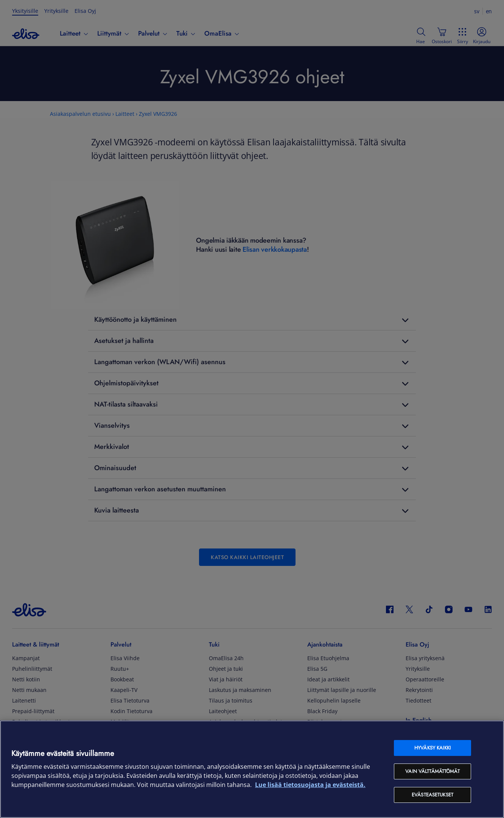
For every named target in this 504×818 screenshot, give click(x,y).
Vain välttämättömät (432, 771)
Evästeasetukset (432, 795)
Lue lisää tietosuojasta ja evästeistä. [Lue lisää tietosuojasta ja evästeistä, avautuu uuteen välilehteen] (310, 785)
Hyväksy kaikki (432, 748)
